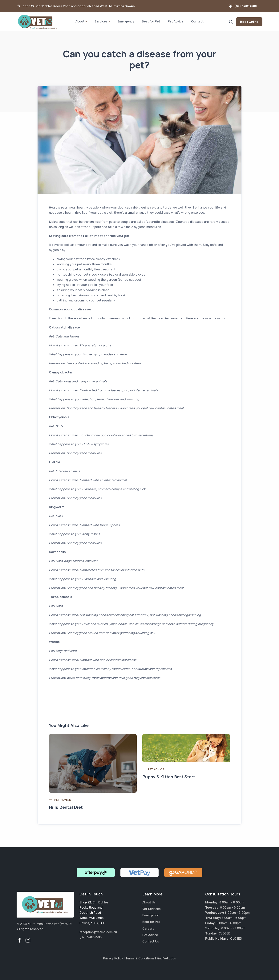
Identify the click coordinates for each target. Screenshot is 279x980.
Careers (148, 928)
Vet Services (152, 909)
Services (101, 21)
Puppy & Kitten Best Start (169, 777)
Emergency (126, 21)
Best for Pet (151, 21)
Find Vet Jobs (166, 958)
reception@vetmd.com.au (98, 932)
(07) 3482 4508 (246, 6)
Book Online (249, 22)
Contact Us (151, 941)
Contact (197, 21)
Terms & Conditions (140, 958)
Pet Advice (176, 21)
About (80, 21)
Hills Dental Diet (66, 807)
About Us (149, 902)
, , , (94, 913)
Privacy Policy (113, 958)
